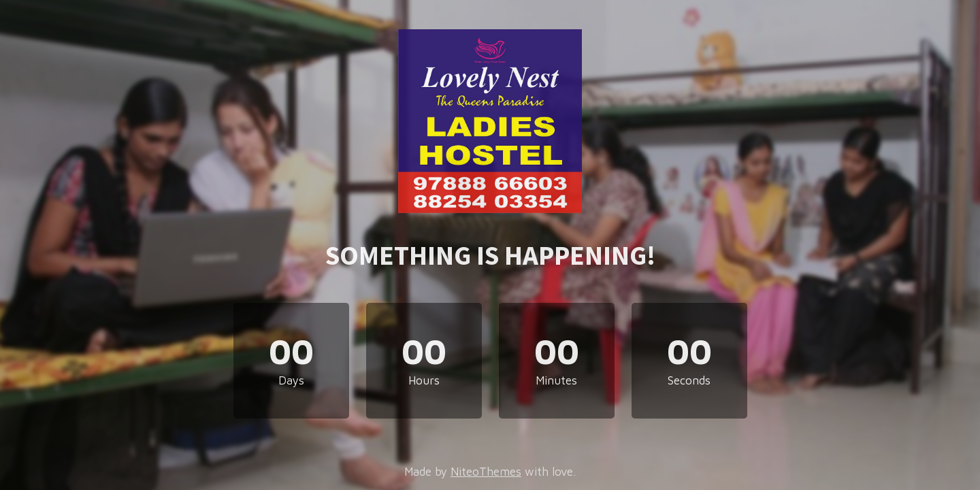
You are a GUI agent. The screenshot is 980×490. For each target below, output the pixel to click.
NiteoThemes (486, 472)
